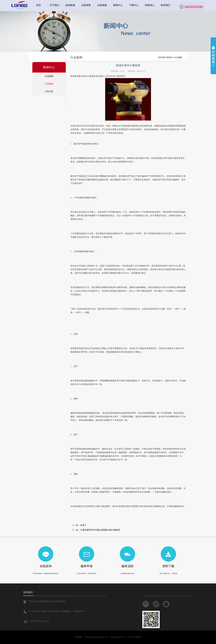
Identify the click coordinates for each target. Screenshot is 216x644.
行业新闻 (49, 84)
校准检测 (70, 5)
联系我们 (166, 5)
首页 (38, 5)
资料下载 (168, 566)
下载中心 (134, 5)
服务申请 (87, 566)
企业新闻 (49, 76)
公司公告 (49, 91)
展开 (213, 56)
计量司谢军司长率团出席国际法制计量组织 (100, 530)
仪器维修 (102, 5)
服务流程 (127, 566)
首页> (164, 57)
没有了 (83, 525)
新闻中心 (118, 5)
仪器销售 (86, 5)
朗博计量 (138, 637)
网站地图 (78, 637)
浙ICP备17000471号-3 (118, 637)
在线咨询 (46, 566)
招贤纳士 (150, 5)
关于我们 (54, 5)
